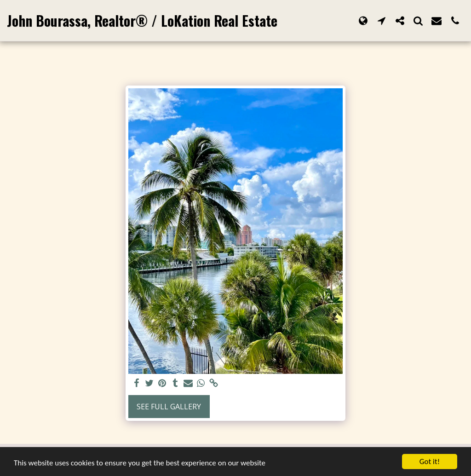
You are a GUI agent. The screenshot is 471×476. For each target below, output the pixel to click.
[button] (381, 20)
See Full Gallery (169, 407)
